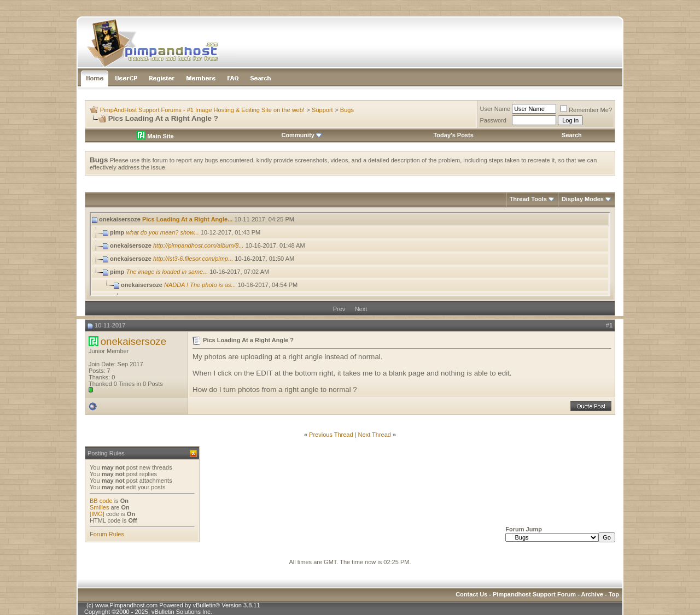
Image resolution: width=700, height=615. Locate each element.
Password (493, 120)
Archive (592, 594)
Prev (339, 309)
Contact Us (471, 594)
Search (572, 135)
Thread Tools (528, 199)
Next (361, 309)
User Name (495, 109)
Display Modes (583, 199)
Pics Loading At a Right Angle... (187, 219)
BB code (101, 501)
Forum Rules (107, 534)
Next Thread (375, 435)
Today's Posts (453, 135)
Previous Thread (331, 435)
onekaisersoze (133, 341)
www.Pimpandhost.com (126, 605)
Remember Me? (586, 110)
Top (614, 594)
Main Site (155, 136)
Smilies (99, 507)
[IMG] (97, 514)
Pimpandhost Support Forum (534, 594)
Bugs (347, 110)
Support (322, 110)
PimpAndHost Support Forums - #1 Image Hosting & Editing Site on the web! (202, 110)
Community (302, 135)
